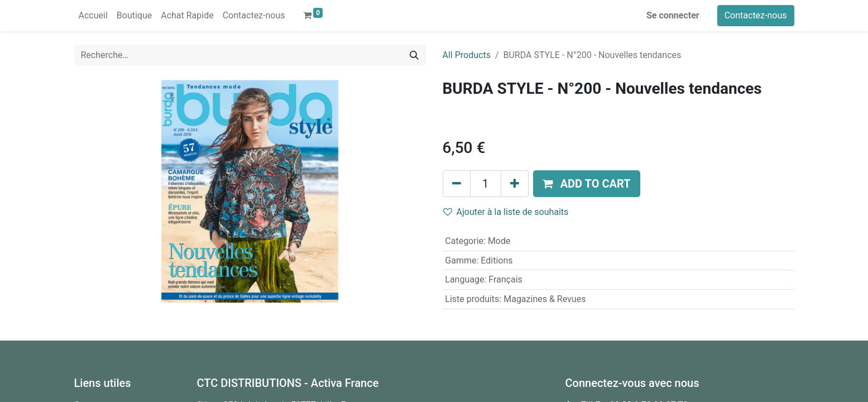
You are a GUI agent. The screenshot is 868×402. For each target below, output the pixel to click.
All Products (467, 55)
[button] (587, 184)
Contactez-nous (756, 15)
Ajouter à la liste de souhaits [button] (506, 212)
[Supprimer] (457, 184)
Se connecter (673, 15)
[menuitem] (93, 16)
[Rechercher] (414, 55)
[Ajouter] (515, 184)
